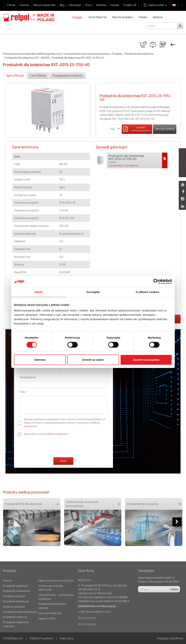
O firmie (11, 5)
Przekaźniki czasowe (14, 596)
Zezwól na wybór (93, 360)
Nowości (24, 5)
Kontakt (115, 5)
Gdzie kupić (75, 5)
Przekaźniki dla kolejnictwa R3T (22, 58)
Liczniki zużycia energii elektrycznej (51, 588)
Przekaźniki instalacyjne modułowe (16, 624)
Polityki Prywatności (57, 434)
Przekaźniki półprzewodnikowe (20, 612)
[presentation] (47, 447)
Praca (89, 5)
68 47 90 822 (89, 618)
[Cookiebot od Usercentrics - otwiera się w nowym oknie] (156, 282)
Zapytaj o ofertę (165, 129)
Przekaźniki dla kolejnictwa (139, 54)
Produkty (117, 54)
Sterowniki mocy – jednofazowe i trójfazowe (56, 597)
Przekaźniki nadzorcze (15, 617)
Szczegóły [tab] (93, 292)
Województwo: (28, 377)
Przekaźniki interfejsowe (16, 601)
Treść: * (24, 392)
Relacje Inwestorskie (44, 5)
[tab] (15, 76)
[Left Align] (137, 129)
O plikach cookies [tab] (147, 292)
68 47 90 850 (89, 624)
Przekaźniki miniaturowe (16, 591)
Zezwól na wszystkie (146, 360)
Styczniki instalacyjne (50, 613)
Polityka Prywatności (41, 638)
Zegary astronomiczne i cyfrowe (56, 580)
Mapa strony (67, 638)
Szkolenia (101, 5)
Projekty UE (130, 5)
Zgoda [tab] (39, 292)
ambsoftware (176, 638)
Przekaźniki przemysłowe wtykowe (52, 606)
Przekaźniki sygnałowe (15, 586)
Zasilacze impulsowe (14, 607)
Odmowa (40, 360)
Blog (62, 5)
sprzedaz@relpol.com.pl (98, 612)
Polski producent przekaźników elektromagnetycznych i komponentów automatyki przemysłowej (56, 54)
